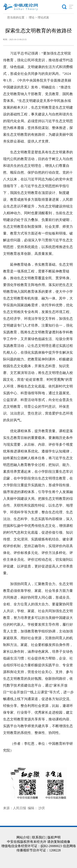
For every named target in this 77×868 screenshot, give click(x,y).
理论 (32, 18)
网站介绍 (23, 837)
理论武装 (43, 18)
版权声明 (54, 837)
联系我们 (39, 837)
